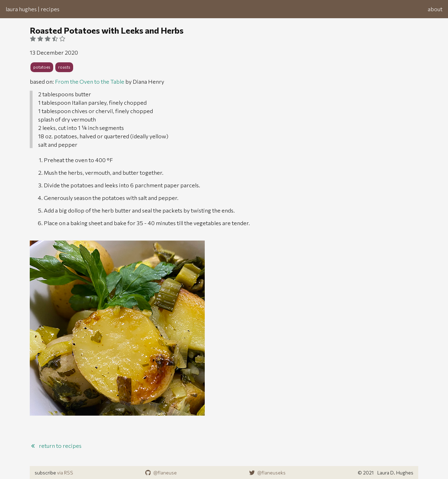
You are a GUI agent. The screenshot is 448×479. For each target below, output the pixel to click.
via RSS (65, 473)
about (435, 9)
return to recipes (56, 446)
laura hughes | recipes (33, 9)
